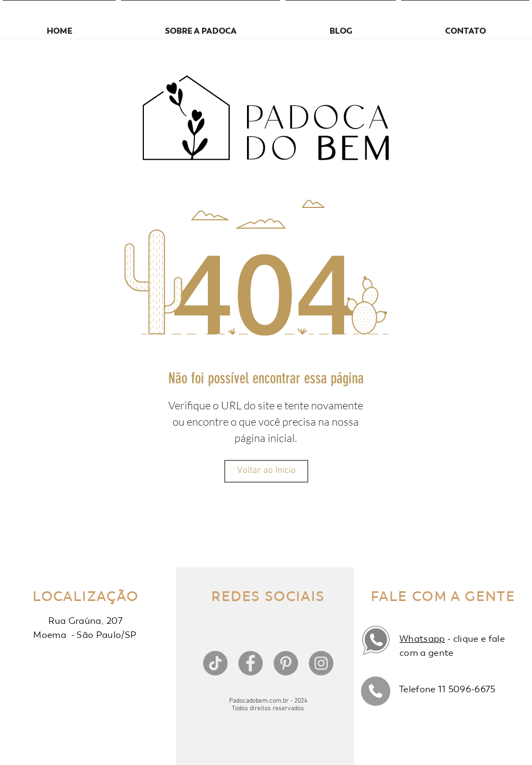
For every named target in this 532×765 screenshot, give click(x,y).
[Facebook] (251, 663)
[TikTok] (215, 663)
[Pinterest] (286, 663)
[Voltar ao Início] (266, 471)
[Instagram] (321, 663)
